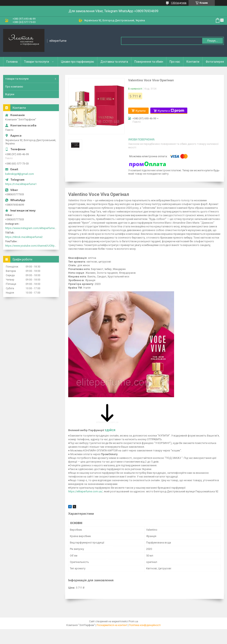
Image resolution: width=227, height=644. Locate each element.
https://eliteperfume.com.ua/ (85, 491)
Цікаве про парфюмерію (78, 62)
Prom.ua (133, 621)
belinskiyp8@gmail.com (20, 174)
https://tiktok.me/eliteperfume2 (24, 237)
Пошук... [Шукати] (212, 41)
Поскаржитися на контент (112, 625)
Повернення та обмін (149, 62)
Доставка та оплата (114, 62)
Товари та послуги (36, 62)
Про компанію (14, 87)
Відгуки (10, 94)
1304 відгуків (179, 3)
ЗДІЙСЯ (110, 430)
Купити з (171, 111)
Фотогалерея (215, 62)
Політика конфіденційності (145, 625)
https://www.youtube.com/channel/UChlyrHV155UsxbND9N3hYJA (31, 246)
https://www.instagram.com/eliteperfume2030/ (31, 228)
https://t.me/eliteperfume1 (21, 184)
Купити (141, 111)
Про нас (175, 62)
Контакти (193, 62)
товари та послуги (17, 79)
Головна (12, 62)
